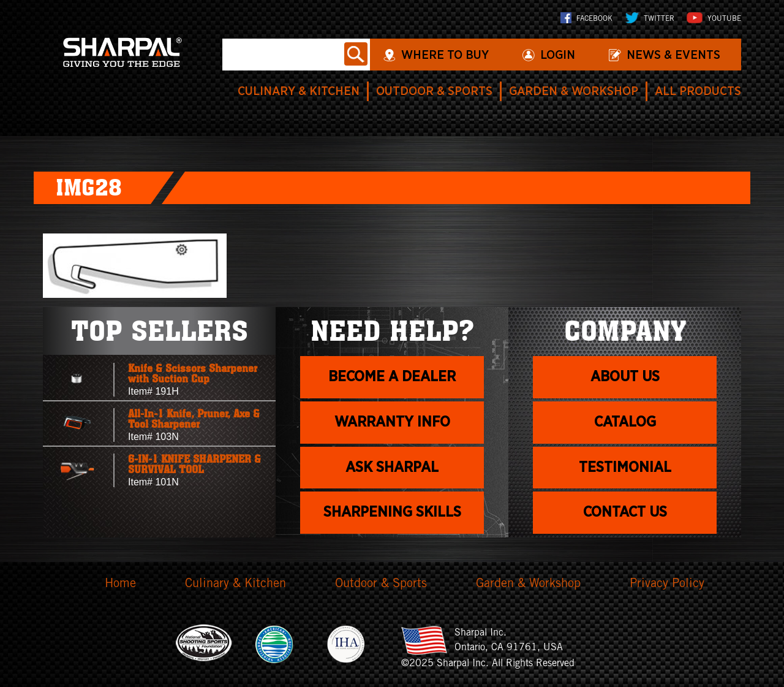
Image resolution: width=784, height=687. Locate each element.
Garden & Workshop (574, 91)
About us (625, 377)
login (558, 55)
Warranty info (392, 422)
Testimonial (625, 468)
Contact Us (625, 512)
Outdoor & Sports (434, 91)
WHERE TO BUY (445, 55)
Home (120, 585)
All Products (698, 91)
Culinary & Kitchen (299, 91)
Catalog (625, 422)
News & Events (673, 55)
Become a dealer (392, 377)
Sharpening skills (392, 512)
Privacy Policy (667, 585)
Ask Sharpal (392, 468)
